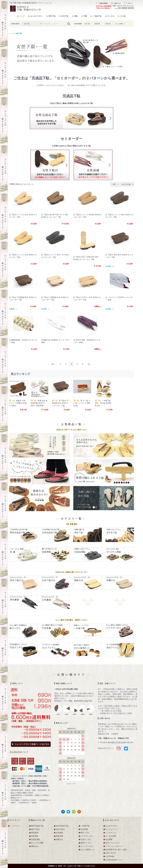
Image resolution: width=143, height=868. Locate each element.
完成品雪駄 (36, 839)
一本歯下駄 (97, 16)
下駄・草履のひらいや (80, 866)
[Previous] (53, 364)
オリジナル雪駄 (37, 843)
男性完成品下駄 (37, 826)
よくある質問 (111, 836)
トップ (22, 16)
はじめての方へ (37, 16)
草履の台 (59, 839)
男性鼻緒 (35, 833)
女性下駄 (65, 16)
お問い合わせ (111, 853)
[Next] (89, 364)
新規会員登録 (102, 3)
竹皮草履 (84, 829)
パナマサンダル (87, 836)
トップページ (15, 826)
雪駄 (76, 16)
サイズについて (112, 829)
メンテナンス (111, 833)
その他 (123, 16)
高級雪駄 (35, 836)
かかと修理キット (121, 24)
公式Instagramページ (114, 860)
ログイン (128, 3)
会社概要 (109, 839)
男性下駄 (52, 16)
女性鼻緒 (59, 833)
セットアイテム (87, 846)
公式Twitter (110, 856)
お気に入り (116, 3)
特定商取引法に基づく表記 (116, 850)
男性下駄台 (36, 829)
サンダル (111, 16)
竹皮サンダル (86, 839)
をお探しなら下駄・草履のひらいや (26, 9)
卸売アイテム (86, 843)
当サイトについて (113, 843)
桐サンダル (85, 833)
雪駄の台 (35, 846)
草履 (85, 16)
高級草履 (97, 24)
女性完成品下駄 (62, 826)
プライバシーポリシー (114, 846)
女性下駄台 (60, 829)
